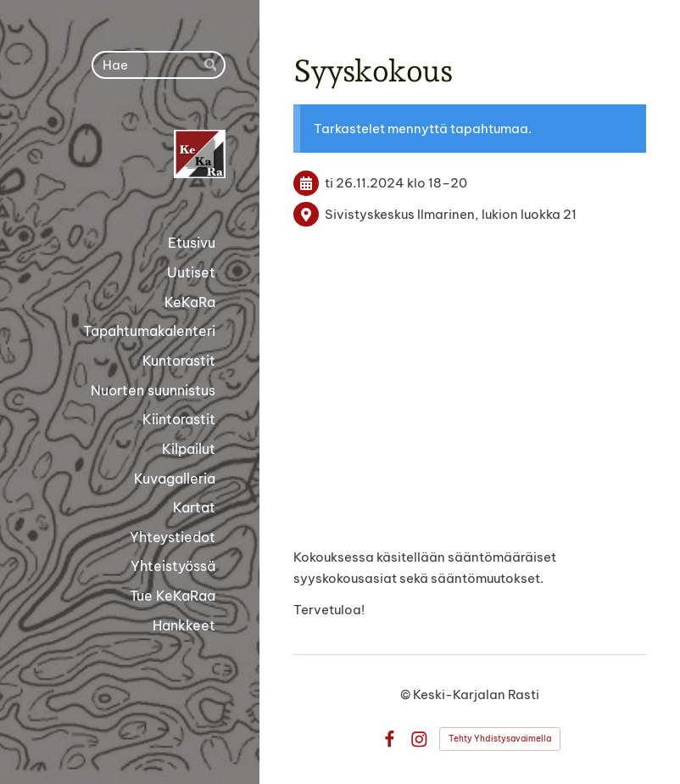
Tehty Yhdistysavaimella (500, 739)
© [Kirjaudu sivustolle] (407, 694)
